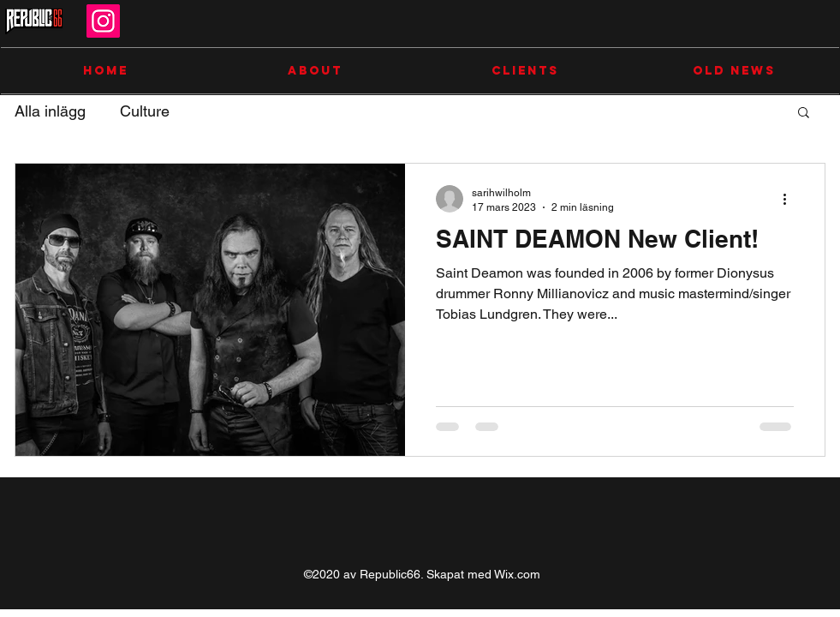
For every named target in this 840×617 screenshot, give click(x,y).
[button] (804, 114)
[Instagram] (103, 21)
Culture (145, 111)
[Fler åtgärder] (791, 199)
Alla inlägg (50, 111)
